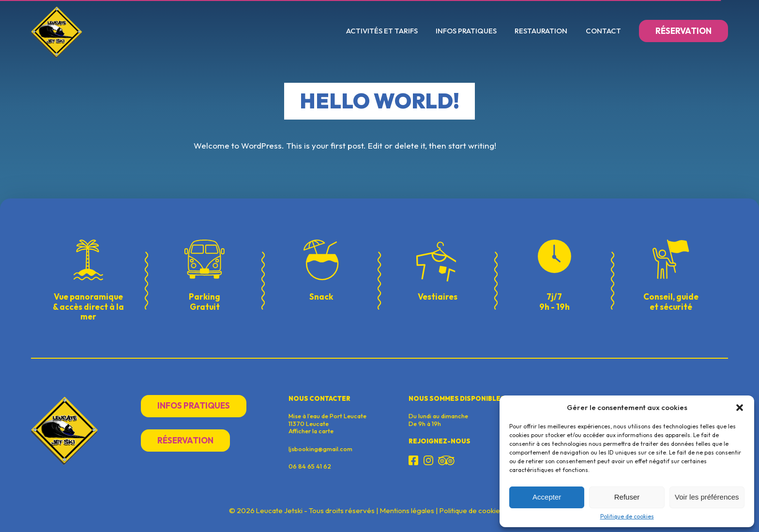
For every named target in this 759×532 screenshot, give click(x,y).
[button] (740, 408)
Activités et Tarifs (382, 31)
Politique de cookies (627, 517)
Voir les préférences (707, 497)
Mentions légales (407, 511)
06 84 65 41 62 (310, 466)
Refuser (627, 497)
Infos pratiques (466, 31)
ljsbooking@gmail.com (320, 449)
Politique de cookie (470, 511)
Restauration (541, 31)
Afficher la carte (311, 431)
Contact (603, 31)
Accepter (547, 497)
